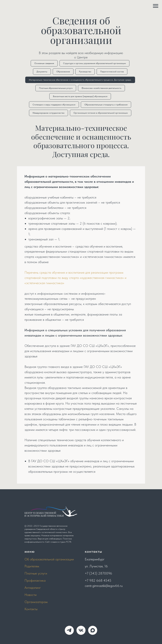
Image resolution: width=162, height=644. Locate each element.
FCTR (69, 542)
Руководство (85, 72)
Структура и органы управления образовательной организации (94, 63)
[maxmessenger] (93, 630)
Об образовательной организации (49, 559)
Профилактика (35, 580)
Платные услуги (36, 573)
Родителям (32, 566)
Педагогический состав (112, 72)
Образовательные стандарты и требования (106, 105)
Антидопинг (33, 588)
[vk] (81, 630)
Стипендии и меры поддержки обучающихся (54, 105)
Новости (31, 595)
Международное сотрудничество (49, 113)
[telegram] (69, 630)
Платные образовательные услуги (56, 88)
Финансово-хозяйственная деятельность (101, 88)
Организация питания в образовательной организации (101, 113)
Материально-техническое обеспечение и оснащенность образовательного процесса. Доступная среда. (80, 80)
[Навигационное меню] (156, 6)
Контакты (31, 609)
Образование (63, 72)
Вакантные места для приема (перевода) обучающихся (80, 96)
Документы (42, 72)
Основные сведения (44, 63)
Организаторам (36, 602)
